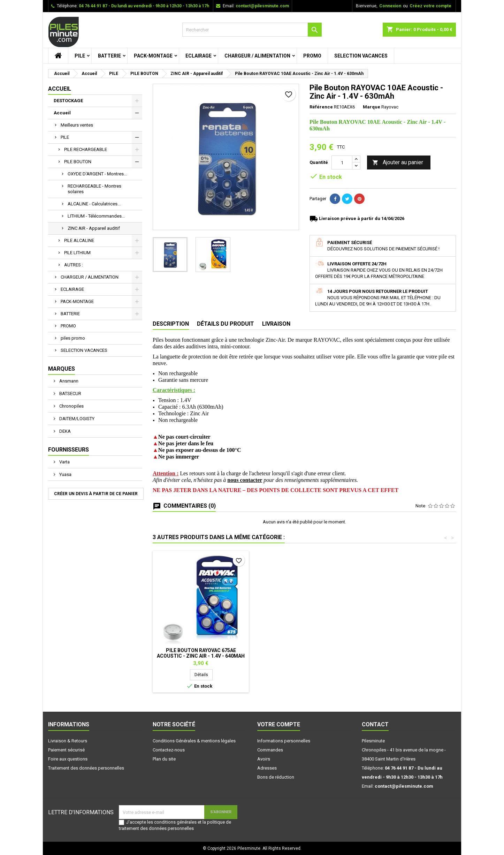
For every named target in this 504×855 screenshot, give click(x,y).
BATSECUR (70, 394)
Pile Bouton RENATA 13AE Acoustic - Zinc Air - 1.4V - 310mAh (304, 653)
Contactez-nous (169, 750)
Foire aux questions (68, 759)
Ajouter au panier (398, 163)
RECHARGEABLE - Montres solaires (94, 189)
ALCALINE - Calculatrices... (94, 204)
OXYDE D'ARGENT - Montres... (97, 174)
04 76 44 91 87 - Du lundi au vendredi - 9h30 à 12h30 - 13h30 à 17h (144, 6)
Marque (372, 107)
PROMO (312, 56)
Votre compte (279, 724)
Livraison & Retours (68, 741)
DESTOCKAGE (68, 101)
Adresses (267, 768)
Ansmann (68, 381)
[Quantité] (342, 162)
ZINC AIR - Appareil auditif (94, 228)
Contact (375, 724)
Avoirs (264, 759)
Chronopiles (71, 406)
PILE (80, 56)
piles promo (73, 338)
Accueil (60, 89)
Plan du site (164, 759)
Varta (64, 462)
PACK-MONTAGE (153, 56)
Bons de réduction (276, 777)
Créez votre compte (430, 6)
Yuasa (65, 474)
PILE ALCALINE (79, 240)
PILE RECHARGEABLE (86, 149)
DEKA (64, 431)
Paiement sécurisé (66, 750)
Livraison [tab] (276, 324)
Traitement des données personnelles (86, 768)
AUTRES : (74, 265)
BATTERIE (109, 56)
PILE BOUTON (78, 162)
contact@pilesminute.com (262, 6)
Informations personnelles (284, 741)
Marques (62, 369)
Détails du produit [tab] (226, 324)
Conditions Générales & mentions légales (194, 741)
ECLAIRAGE (198, 56)
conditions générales (175, 822)
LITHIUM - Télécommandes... (96, 216)
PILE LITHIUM (77, 253)
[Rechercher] (252, 30)
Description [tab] (171, 324)
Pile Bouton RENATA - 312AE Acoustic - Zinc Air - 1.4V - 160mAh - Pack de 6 (201, 656)
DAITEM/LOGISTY (76, 419)
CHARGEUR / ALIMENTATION (257, 56)
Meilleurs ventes (77, 125)
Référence (321, 107)
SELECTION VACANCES (361, 56)
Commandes (270, 750)
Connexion (390, 6)
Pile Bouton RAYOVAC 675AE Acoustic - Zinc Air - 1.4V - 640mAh (407, 653)
